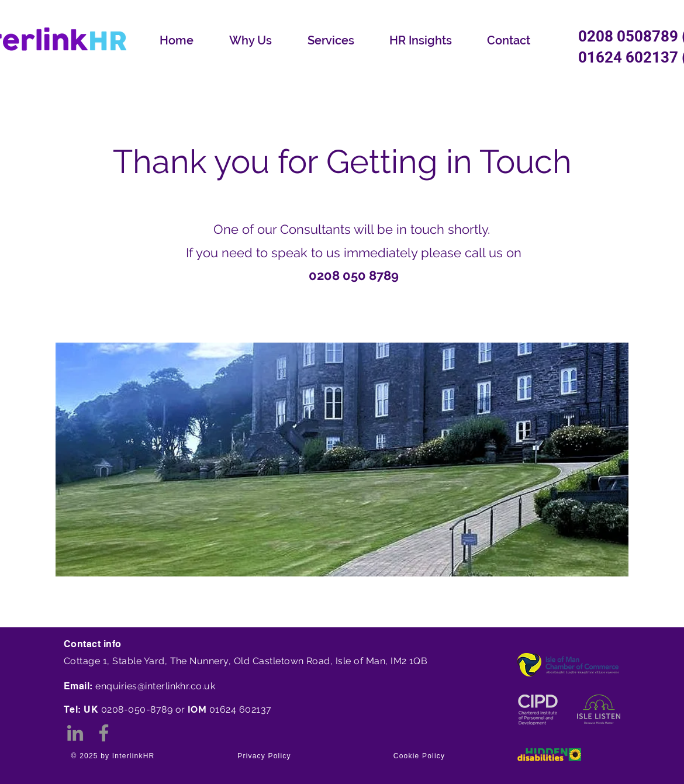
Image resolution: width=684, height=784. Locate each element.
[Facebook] (104, 733)
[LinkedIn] (75, 733)
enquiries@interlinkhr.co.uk (155, 686)
